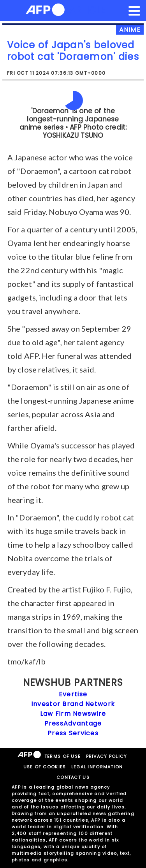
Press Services (73, 733)
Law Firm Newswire (73, 714)
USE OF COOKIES (45, 767)
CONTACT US (73, 777)
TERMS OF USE (62, 756)
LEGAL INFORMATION (97, 767)
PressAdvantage (73, 723)
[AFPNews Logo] (45, 11)
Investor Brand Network (73, 704)
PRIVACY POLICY (107, 756)
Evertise (73, 694)
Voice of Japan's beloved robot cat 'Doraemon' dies (73, 51)
